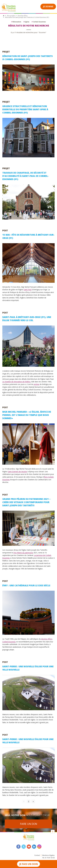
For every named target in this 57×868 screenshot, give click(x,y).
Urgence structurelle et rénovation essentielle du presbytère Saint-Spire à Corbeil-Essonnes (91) (25, 109)
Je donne (48, 7)
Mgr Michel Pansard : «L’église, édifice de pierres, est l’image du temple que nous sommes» (27, 415)
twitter (24, 847)
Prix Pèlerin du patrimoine (23, 553)
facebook (18, 847)
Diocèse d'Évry (23, 16)
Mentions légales (48, 855)
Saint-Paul (28, 290)
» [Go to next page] (33, 801)
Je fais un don (28, 864)
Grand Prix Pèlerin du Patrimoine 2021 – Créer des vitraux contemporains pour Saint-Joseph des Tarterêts (26, 502)
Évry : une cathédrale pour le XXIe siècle (26, 585)
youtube (29, 847)
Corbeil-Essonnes (39, 22)
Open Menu (36, 6)
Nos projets (11, 16)
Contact (37, 855)
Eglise (26, 22)
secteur (36, 384)
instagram (39, 847)
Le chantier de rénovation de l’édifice (16, 382)
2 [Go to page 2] (29, 801)
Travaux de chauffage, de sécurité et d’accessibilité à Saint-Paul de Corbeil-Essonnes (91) (25, 176)
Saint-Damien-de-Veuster (17, 472)
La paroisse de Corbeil (42, 555)
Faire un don (29, 824)
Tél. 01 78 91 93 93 (48, 858)
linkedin (34, 847)
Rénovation (16, 22)
